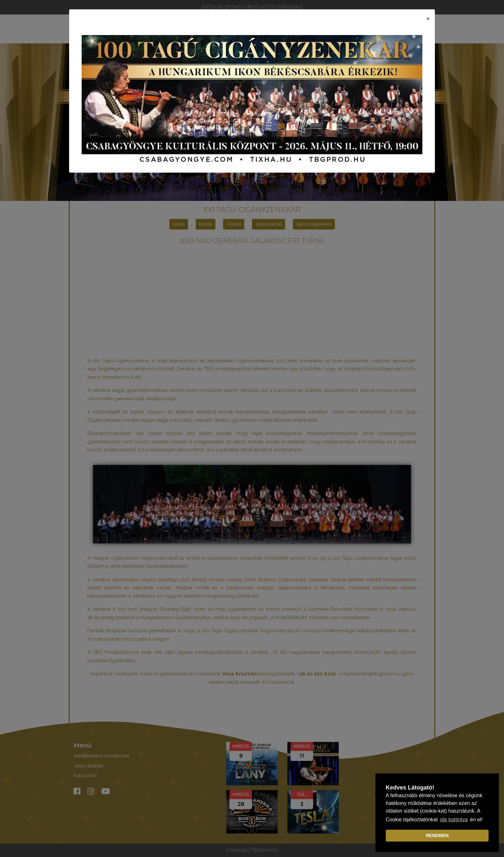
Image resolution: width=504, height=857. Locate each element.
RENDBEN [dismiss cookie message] (437, 835)
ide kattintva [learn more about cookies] (454, 820)
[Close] (428, 18)
